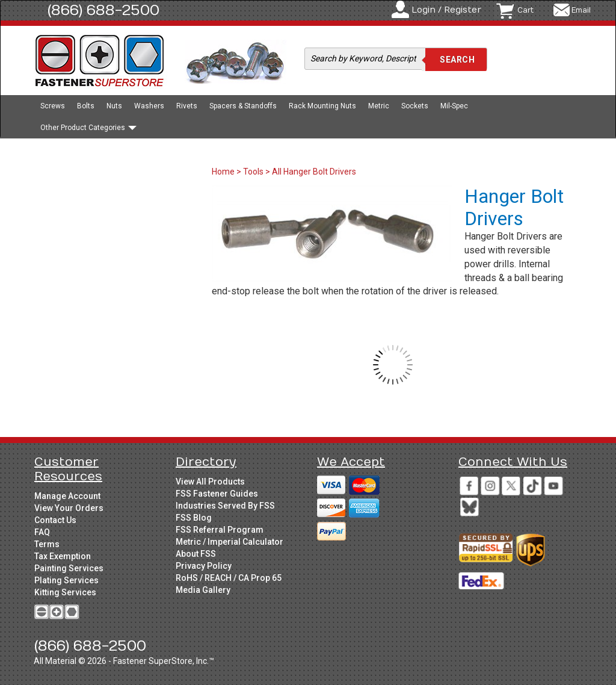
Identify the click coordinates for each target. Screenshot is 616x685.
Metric (379, 106)
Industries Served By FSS (225, 506)
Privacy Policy (204, 566)
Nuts (114, 106)
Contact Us (55, 520)
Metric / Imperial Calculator (229, 542)
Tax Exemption (63, 556)
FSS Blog (194, 518)
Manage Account (67, 496)
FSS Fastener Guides (217, 494)
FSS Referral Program (220, 530)
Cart (525, 10)
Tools (253, 172)
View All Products (210, 482)
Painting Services (69, 568)
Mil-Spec (454, 106)
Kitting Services (65, 592)
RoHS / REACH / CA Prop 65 (229, 578)
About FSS (196, 554)
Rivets (187, 106)
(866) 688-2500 (103, 10)
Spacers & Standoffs (243, 106)
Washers (149, 106)
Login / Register (446, 10)
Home (224, 172)
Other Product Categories (88, 128)
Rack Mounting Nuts (322, 106)
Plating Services (66, 580)
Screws (53, 106)
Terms (47, 544)
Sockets (415, 106)
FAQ (42, 532)
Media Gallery (203, 590)
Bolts (86, 106)
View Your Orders (69, 508)
